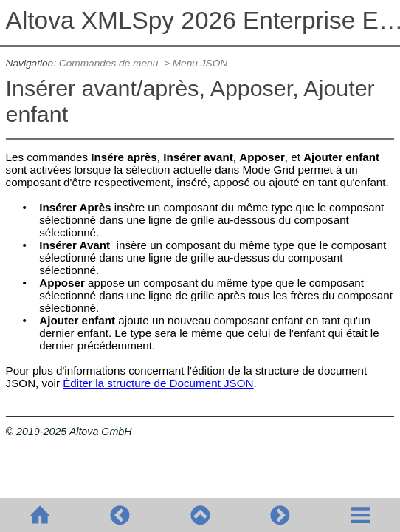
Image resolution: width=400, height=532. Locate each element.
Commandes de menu (110, 63)
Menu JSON (200, 63)
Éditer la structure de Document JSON (158, 383)
